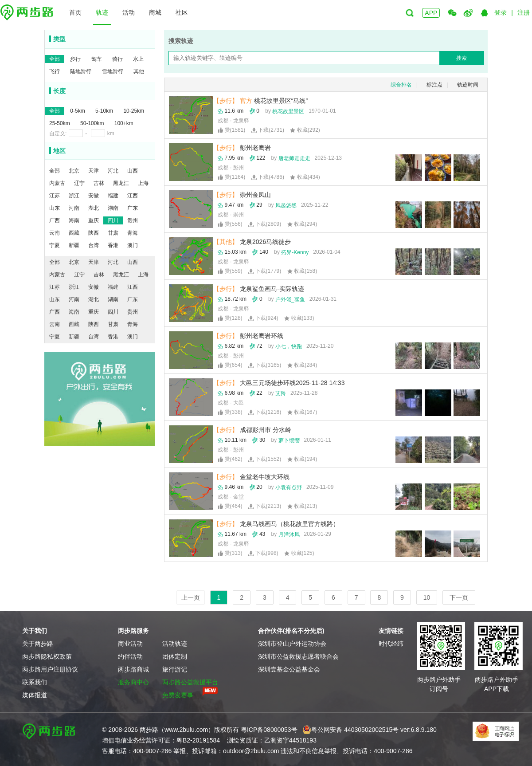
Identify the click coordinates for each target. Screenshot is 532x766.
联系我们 (35, 682)
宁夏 (55, 245)
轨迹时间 (468, 85)
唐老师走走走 (294, 158)
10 (427, 597)
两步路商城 (133, 669)
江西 (133, 196)
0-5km (77, 111)
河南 (74, 208)
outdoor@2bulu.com (251, 751)
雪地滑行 (113, 71)
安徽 (94, 196)
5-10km (104, 111)
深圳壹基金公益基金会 (289, 669)
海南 (74, 220)
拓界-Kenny (295, 252)
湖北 (94, 208)
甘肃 (113, 233)
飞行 (55, 71)
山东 (55, 208)
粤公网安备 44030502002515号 (350, 730)
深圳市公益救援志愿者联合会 (298, 656)
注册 (524, 12)
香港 (113, 245)
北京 (74, 171)
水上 (138, 59)
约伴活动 (130, 656)
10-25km (134, 111)
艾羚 (281, 393)
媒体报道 (35, 695)
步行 (75, 59)
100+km (124, 123)
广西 (55, 220)
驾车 (97, 59)
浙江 (74, 196)
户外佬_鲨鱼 (290, 299)
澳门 (133, 245)
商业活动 (130, 644)
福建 (113, 196)
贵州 (133, 220)
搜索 (462, 58)
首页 (75, 12)
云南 (55, 233)
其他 (139, 71)
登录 (501, 12)
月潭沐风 (289, 534)
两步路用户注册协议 (50, 669)
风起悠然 (286, 205)
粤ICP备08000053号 (269, 730)
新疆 (74, 245)
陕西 (94, 233)
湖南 (113, 208)
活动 (129, 12)
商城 (155, 12)
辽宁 (79, 183)
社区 (182, 12)
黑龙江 (121, 183)
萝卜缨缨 (289, 440)
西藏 (74, 233)
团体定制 (175, 656)
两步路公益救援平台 (190, 682)
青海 (133, 233)
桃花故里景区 (288, 111)
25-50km (60, 123)
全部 (55, 59)
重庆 (94, 220)
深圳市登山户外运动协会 (292, 644)
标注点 (434, 85)
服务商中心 (133, 682)
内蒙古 (57, 183)
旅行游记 (175, 669)
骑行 (117, 59)
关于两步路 (38, 644)
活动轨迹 (175, 644)
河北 (113, 171)
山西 (133, 171)
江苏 (55, 196)
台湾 (94, 245)
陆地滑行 (81, 71)
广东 (133, 208)
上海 (143, 183)
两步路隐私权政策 (47, 656)
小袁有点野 (289, 487)
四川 (113, 220)
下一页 (459, 597)
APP (431, 13)
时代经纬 (391, 644)
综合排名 (401, 85)
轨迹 (102, 12)
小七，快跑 (289, 346)
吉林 (99, 183)
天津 (94, 171)
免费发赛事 (178, 695)
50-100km (92, 123)
